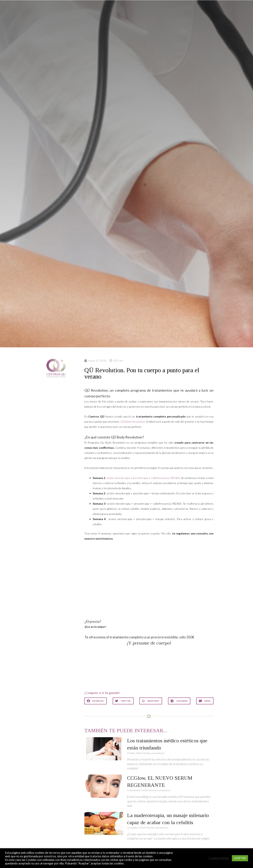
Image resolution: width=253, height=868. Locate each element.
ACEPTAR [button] (240, 858)
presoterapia (140, 478)
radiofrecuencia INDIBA (165, 478)
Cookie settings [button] (219, 858)
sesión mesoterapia (118, 478)
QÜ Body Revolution (133, 422)
